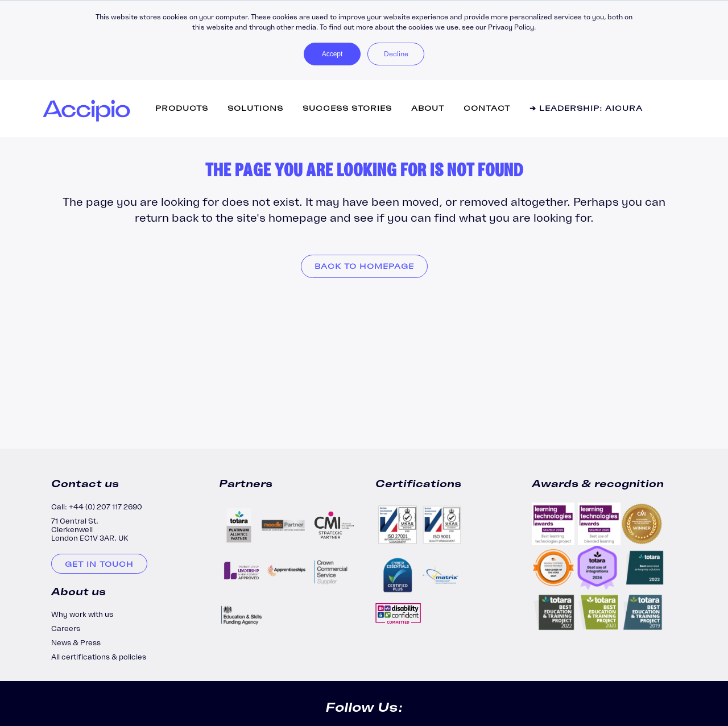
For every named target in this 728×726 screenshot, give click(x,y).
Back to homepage (364, 266)
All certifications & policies (99, 657)
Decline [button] (396, 54)
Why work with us (82, 614)
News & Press (76, 643)
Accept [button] (332, 54)
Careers (66, 628)
